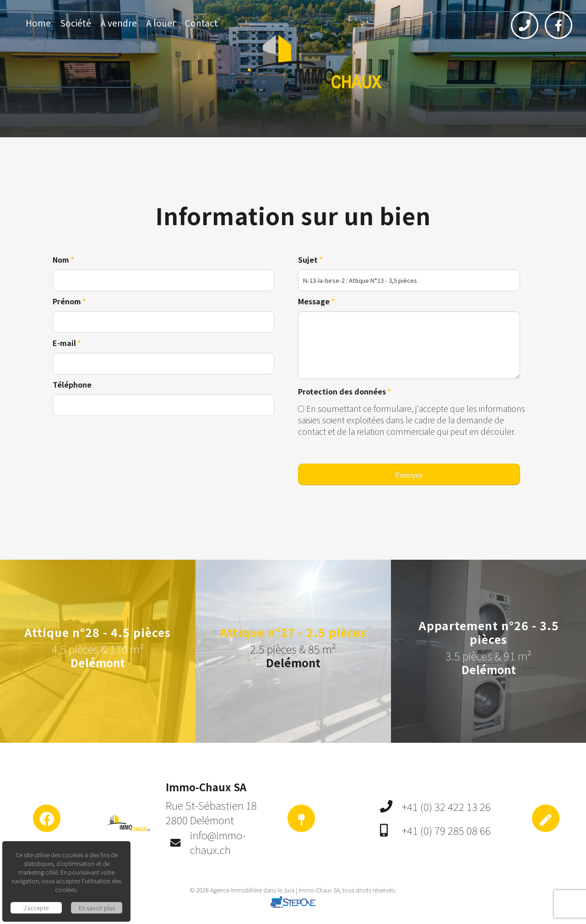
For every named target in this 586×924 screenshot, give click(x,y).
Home (38, 23)
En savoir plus (97, 908)
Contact (201, 23)
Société (76, 23)
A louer (161, 23)
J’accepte (36, 908)
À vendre (119, 23)
